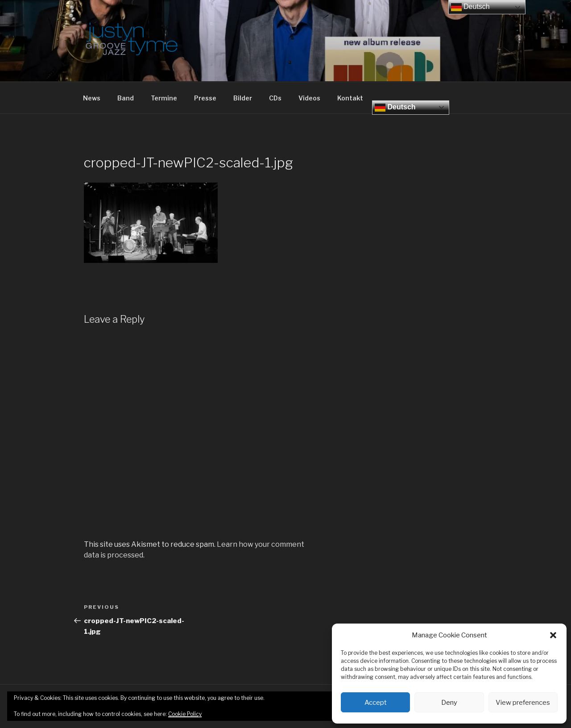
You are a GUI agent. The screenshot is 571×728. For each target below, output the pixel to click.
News (92, 98)
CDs (275, 98)
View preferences (523, 703)
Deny (449, 703)
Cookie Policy (185, 714)
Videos (309, 98)
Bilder (243, 98)
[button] (553, 635)
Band (126, 98)
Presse (205, 98)
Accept (376, 703)
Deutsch (395, 108)
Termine (164, 98)
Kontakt (350, 98)
